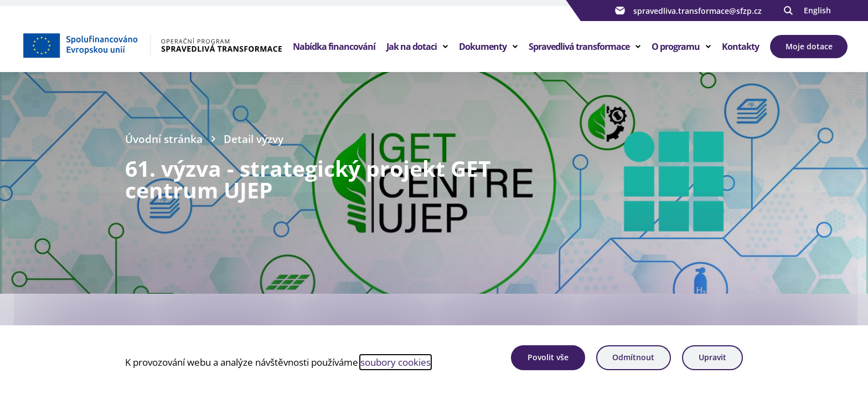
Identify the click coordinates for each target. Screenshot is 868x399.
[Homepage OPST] (152, 45)
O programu (676, 47)
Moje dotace (809, 46)
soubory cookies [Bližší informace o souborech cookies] (396, 362)
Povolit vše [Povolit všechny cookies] (548, 357)
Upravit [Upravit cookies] (712, 357)
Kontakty (740, 47)
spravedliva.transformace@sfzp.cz (687, 11)
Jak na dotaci (412, 47)
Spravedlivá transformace (579, 47)
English (817, 10)
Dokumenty (483, 47)
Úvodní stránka (164, 139)
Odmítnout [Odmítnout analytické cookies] (633, 357)
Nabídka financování (334, 47)
